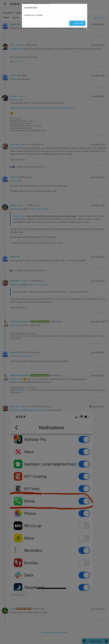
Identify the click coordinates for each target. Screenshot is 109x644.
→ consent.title (77, 23)
